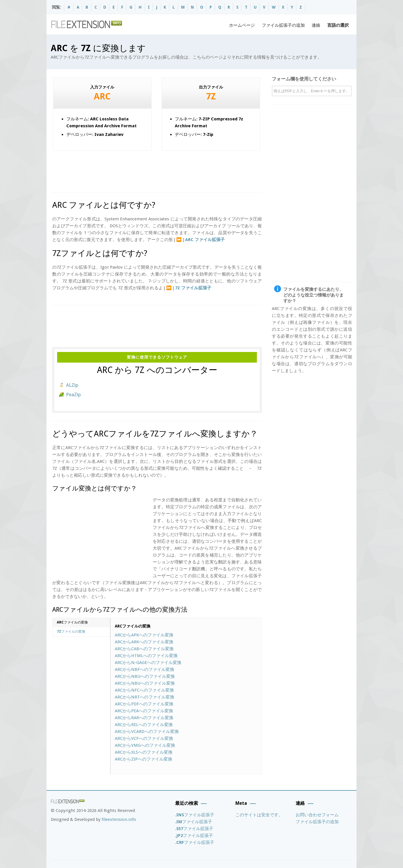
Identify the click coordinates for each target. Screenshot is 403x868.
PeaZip (73, 394)
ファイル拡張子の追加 (283, 25)
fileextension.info (119, 819)
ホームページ (242, 25)
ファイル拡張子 (195, 815)
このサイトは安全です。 (259, 815)
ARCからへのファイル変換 (144, 635)
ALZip (72, 385)
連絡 (316, 25)
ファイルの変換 (72, 622)
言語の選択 (338, 25)
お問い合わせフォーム (317, 815)
